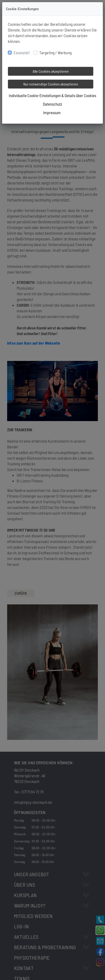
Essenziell (22, 53)
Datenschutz (52, 104)
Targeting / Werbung (55, 53)
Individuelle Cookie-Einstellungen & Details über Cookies (52, 95)
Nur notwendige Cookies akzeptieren (51, 84)
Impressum (52, 112)
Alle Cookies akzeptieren (51, 71)
